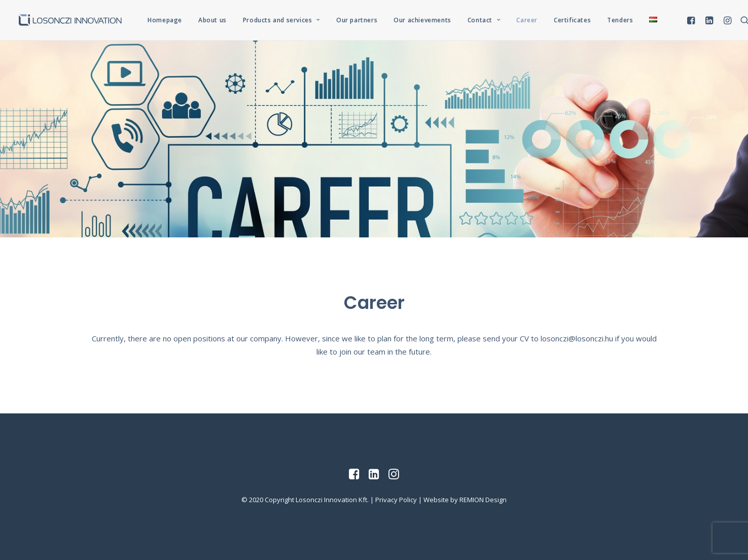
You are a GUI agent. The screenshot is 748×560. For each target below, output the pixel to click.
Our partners (357, 20)
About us (212, 20)
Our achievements (422, 20)
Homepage (165, 20)
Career (527, 20)
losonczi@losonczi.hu (577, 338)
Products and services (281, 20)
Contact (484, 20)
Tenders (620, 20)
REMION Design (483, 500)
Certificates (572, 20)
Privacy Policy (396, 500)
